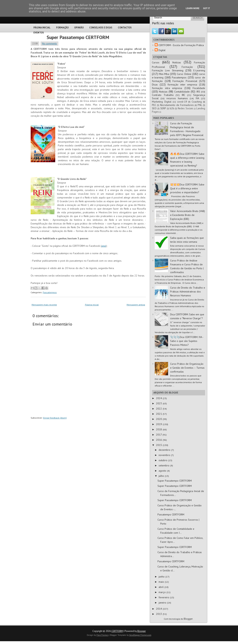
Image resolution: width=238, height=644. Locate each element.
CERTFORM (117, 631)
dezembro (165, 450)
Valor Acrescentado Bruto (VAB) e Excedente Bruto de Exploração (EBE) (188, 215)
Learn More (193, 8)
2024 (159, 398)
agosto (163, 471)
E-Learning (199, 70)
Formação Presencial (185, 81)
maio (162, 582)
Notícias (177, 62)
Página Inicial (42, 28)
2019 (159, 424)
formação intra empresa (167, 88)
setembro (164, 465)
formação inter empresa (182, 85)
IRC (183, 95)
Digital (162, 50)
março (163, 592)
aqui (104, 246)
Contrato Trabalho (163, 95)
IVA (197, 98)
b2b (172, 108)
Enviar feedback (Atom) (55, 418)
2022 (159, 409)
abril (161, 587)
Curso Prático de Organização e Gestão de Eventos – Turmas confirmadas (187, 368)
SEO (154, 108)
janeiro (163, 603)
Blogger (188, 619)
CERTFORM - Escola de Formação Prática (181, 45)
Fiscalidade (199, 88)
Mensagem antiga (136, 305)
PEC (154, 105)
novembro (165, 455)
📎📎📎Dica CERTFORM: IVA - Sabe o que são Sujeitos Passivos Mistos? (187, 341)
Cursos (156, 62)
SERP (163, 108)
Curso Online (184, 74)
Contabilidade (182, 92)
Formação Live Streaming (168, 70)
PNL (200, 105)
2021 (159, 414)
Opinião (79, 28)
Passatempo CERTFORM (171, 514)
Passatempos (50, 292)
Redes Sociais (185, 108)
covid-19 (182, 102)
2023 (159, 403)
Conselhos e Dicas (101, 28)
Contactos (125, 28)
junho (162, 577)
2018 (159, 429)
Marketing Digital (162, 102)
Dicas (155, 85)
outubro (163, 460)
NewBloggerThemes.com (140, 635)
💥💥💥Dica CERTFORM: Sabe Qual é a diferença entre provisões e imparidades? (187, 188)
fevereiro (164, 597)
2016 (159, 440)
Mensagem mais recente (44, 305)
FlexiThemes (102, 635)
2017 (159, 435)
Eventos (39, 33)
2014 (159, 609)
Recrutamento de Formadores (177, 105)
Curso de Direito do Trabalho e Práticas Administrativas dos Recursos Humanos (188, 292)
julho (162, 476)
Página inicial (92, 305)
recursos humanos (177, 98)
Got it (206, 8)
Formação (62, 28)
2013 (159, 614)
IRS (198, 92)
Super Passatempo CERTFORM (78, 37)
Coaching (197, 102)
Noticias (163, 92)
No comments (49, 44)
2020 (159, 419)
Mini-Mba (164, 74)
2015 (159, 445)
